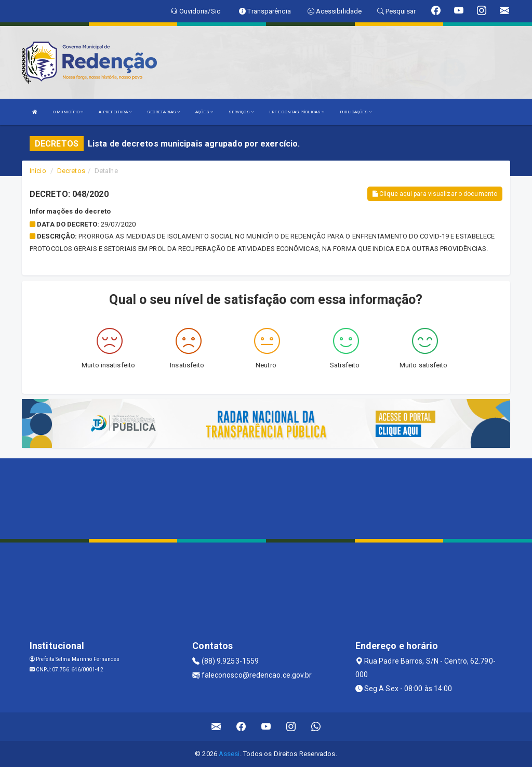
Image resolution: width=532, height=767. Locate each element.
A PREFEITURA (115, 112)
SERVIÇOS (241, 112)
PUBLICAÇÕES (356, 112)
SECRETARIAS (163, 112)
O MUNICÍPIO (68, 112)
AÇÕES (204, 112)
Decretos (71, 171)
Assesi (229, 754)
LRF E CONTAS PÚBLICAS (297, 112)
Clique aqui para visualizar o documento (435, 194)
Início (38, 171)
